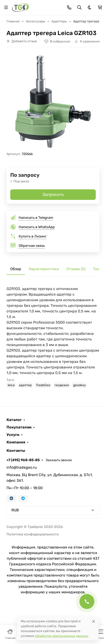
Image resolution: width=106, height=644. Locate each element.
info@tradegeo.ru (22, 467)
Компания (16, 442)
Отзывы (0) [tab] (76, 269)
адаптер (25, 385)
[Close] (94, 621)
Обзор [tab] (16, 269)
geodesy (80, 385)
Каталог (14, 420)
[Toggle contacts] (69, 7)
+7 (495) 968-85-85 (23, 460)
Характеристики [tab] (44, 269)
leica (11, 385)
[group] (53, 101)
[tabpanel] (53, 337)
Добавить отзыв (24, 41)
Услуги (13, 435)
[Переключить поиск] (79, 7)
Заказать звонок (59, 460)
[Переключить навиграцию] (6, 7)
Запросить (53, 195)
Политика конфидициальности (33, 534)
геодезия (62, 385)
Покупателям (19, 427)
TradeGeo (43, 385)
